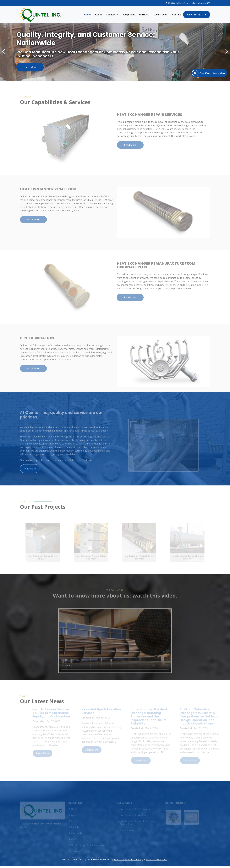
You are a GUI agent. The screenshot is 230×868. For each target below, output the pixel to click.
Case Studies (161, 15)
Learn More (37, 66)
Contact (176, 15)
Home (87, 15)
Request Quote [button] (197, 15)
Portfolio (144, 15)
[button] (217, 51)
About (98, 15)
